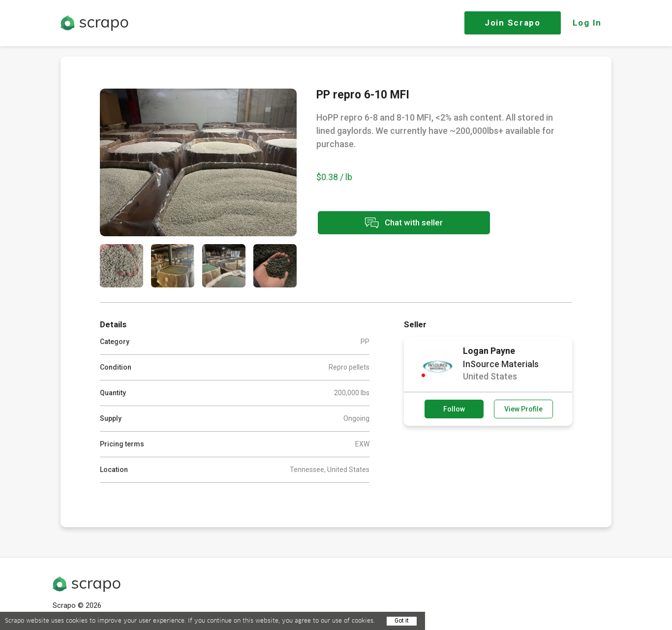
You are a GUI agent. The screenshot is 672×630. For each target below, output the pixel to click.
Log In (587, 23)
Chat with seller (404, 223)
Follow (454, 409)
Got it (402, 621)
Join (513, 23)
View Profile (523, 409)
